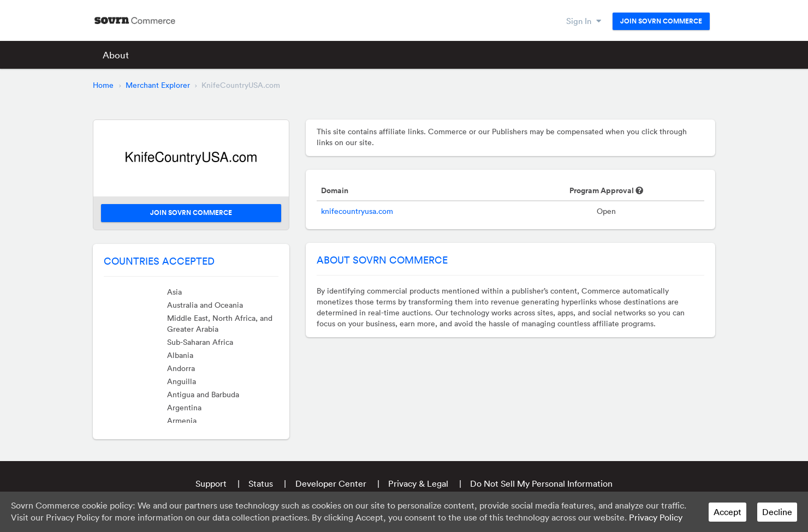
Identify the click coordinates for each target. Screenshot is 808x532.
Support (211, 483)
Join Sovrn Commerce (661, 21)
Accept (727, 512)
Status (261, 483)
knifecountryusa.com (357, 211)
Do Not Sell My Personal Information (541, 483)
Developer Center (331, 483)
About (116, 55)
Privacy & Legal (418, 483)
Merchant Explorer (158, 85)
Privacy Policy (656, 517)
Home (103, 85)
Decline (777, 512)
